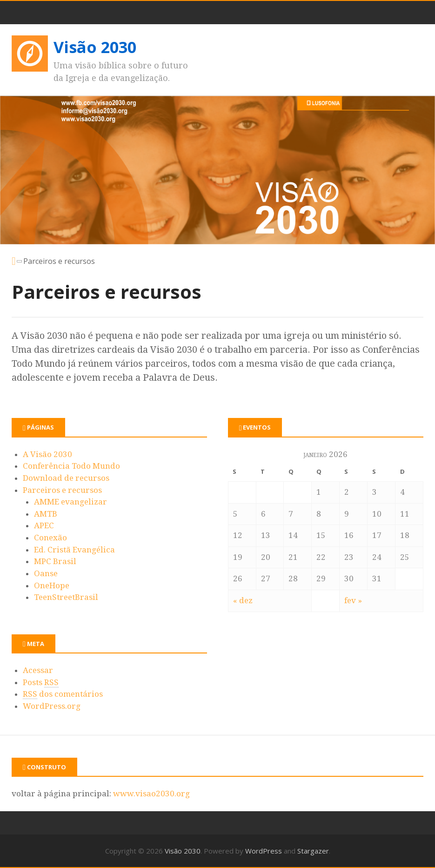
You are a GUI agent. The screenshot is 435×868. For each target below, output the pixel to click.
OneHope (52, 585)
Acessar (38, 670)
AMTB (46, 514)
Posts (41, 683)
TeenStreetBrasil (66, 597)
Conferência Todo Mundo (71, 466)
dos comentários (63, 694)
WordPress (264, 851)
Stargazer (313, 851)
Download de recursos (66, 478)
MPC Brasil (55, 561)
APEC (44, 525)
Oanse (46, 573)
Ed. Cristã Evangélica (74, 550)
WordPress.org (52, 706)
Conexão (50, 538)
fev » (353, 600)
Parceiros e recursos (62, 490)
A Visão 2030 (47, 454)
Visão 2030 (95, 47)
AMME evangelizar (70, 502)
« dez (243, 600)
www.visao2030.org (151, 794)
